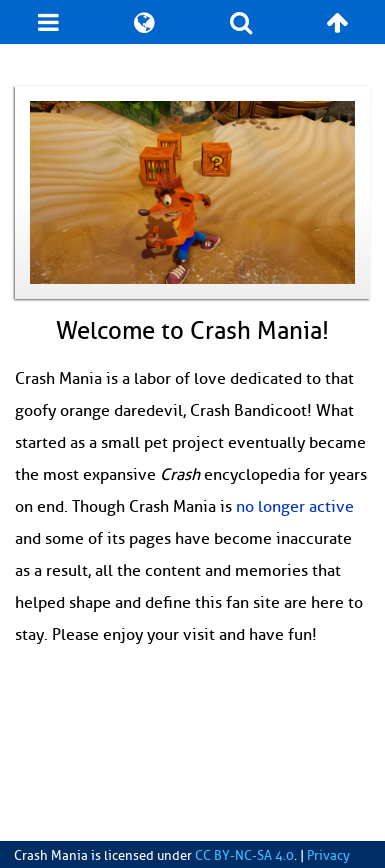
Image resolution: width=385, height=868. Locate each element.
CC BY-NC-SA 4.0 (244, 856)
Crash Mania (51, 856)
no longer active (295, 507)
